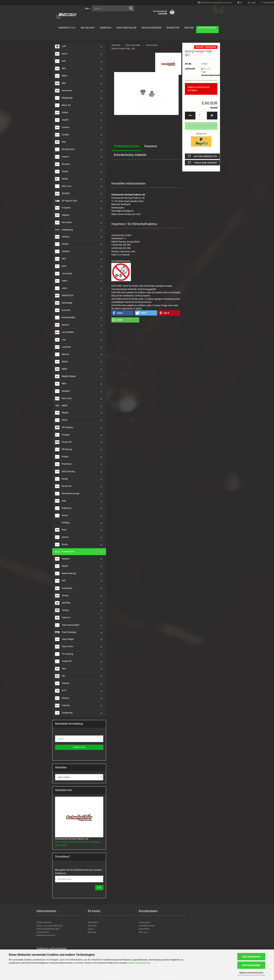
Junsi (61, 288)
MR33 (61, 406)
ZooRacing (64, 713)
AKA (60, 68)
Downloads (207, 28)
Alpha (61, 76)
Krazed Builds (65, 318)
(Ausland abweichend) (211, 75)
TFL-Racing (64, 654)
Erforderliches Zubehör (130, 155)
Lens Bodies (64, 332)
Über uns (143, 932)
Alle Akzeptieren (251, 957)
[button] (240, 3)
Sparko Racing (66, 573)
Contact (62, 127)
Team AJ (63, 618)
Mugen (62, 413)
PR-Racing (64, 449)
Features (151, 146)
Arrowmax (63, 91)
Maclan (62, 354)
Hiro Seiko (63, 222)
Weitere (189, 28)
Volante (62, 683)
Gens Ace (63, 186)
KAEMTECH (106, 28)
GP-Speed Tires (66, 201)
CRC (60, 142)
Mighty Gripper (66, 376)
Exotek (62, 172)
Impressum (144, 922)
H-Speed (63, 208)
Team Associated (67, 625)
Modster (62, 391)
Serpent (62, 559)
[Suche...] (88, 8)
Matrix (61, 362)
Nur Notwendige (251, 965)
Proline (62, 457)
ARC (60, 83)
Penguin (62, 435)
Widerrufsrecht (44, 922)
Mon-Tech (63, 399)
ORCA (61, 420)
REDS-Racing (65, 472)
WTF (61, 691)
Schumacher (65, 551)
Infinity (62, 244)
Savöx (61, 545)
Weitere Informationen (251, 973)
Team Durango (66, 632)
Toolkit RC (63, 661)
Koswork (63, 310)
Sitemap (92, 932)
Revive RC (63, 486)
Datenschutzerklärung (139, 963)
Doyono (62, 157)
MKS (61, 384)
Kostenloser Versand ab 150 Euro (215, 3)
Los (99, 888)
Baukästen (173, 28)
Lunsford (63, 347)
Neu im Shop (88, 28)
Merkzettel (93, 922)
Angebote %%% (67, 28)
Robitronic (63, 508)
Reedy (61, 479)
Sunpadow (64, 588)
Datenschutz (43, 932)
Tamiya (62, 610)
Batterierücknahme (46, 935)
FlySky (62, 179)
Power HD (63, 442)
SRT (60, 581)
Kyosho (62, 325)
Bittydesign (64, 98)
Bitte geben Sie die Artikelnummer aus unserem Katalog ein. (78, 871)
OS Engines (64, 427)
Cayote (62, 120)
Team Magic (64, 639)
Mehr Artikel (61, 845)
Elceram (62, 164)
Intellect (62, 251)
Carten (62, 113)
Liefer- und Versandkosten (50, 926)
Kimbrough (64, 303)
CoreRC (62, 135)
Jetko (61, 281)
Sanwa (62, 537)
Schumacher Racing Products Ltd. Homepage (77, 842)
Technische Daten (127, 146)
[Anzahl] (201, 116)
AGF (60, 61)
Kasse (91, 929)
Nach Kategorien (151, 28)
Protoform (63, 464)
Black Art (63, 105)
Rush (61, 530)
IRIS (60, 259)
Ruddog (62, 523)
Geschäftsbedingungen (48, 929)
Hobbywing (64, 230)
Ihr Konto (92, 926)
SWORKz (63, 603)
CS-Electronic (65, 149)
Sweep (62, 596)
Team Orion (64, 647)
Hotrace (62, 237)
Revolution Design (67, 494)
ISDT (61, 266)
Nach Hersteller (126, 28)
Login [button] (252, 3)
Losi (60, 340)
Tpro (61, 669)
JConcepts (64, 274)
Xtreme (62, 698)
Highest (62, 215)
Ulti (60, 676)
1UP (60, 46)
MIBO (61, 369)
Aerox (61, 54)
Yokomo (62, 706)
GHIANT (62, 194)
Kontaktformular (147, 926)
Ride (61, 501)
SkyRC (62, 566)
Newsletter (144, 929)
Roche (62, 516)
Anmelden (79, 747)
